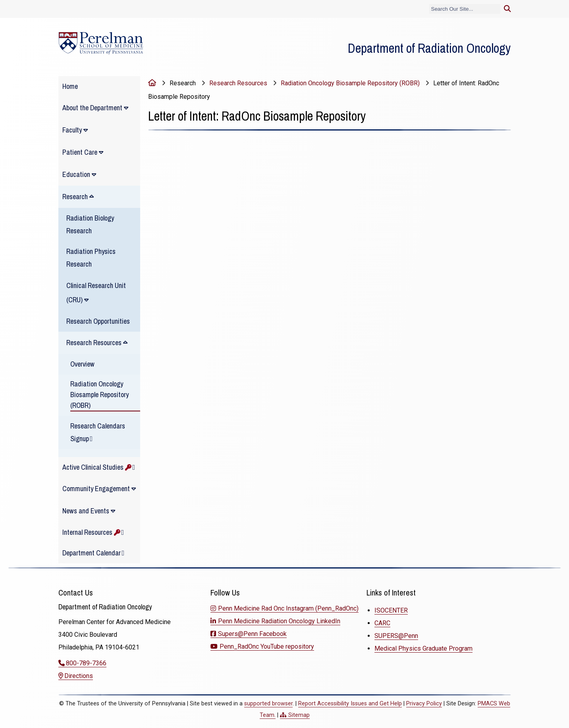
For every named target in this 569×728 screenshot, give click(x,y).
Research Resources (94, 343)
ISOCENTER (391, 610)
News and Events (86, 511)
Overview (82, 364)
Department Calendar (92, 553)
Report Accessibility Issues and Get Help (350, 704)
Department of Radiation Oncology (429, 48)
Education (76, 174)
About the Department (92, 108)
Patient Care (80, 152)
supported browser (268, 704)
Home (70, 86)
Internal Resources (91, 532)
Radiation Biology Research (90, 224)
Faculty (72, 130)
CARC (382, 623)
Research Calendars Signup (98, 432)
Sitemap (299, 715)
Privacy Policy (424, 704)
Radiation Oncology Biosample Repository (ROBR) (99, 395)
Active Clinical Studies (97, 467)
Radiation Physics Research (91, 258)
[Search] (465, 9)
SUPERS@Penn (396, 636)
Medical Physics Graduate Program (423, 648)
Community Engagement (96, 489)
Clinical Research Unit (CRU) (96, 293)
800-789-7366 (86, 663)
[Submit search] (507, 9)
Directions (79, 676)
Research (75, 197)
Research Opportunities (98, 321)
